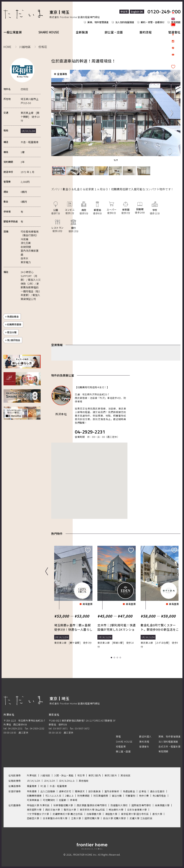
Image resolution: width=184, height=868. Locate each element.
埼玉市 (81, 775)
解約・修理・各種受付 (153, 22)
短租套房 (121, 746)
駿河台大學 (70, 809)
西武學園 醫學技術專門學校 (92, 805)
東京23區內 (95, 775)
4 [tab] (121, 657)
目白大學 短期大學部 (114, 818)
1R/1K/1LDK (34, 780)
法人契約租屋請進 (125, 22)
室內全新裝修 (112, 791)
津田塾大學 (111, 813)
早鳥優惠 (32, 791)
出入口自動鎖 (48, 791)
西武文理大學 (53, 809)
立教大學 (76, 818)
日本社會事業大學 (137, 809)
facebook (173, 35)
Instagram (173, 41)
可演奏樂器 (33, 799)
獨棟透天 (80, 791)
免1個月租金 (14, 340)
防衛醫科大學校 (119, 805)
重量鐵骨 (32, 785)
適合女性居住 (157, 791)
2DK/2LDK (50, 780)
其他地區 (125, 775)
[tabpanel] (115, 113)
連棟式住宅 (65, 791)
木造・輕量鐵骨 (58, 785)
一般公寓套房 (13, 32)
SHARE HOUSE (49, 32)
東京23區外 (111, 775)
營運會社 (174, 32)
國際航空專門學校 (141, 805)
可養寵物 (130, 795)
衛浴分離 (12, 332)
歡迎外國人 (145, 736)
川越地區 (45, 775)
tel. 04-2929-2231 (13, 728)
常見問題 (163, 751)
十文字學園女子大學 (38, 813)
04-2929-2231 (90, 431)
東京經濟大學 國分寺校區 (135, 813)
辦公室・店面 (114, 32)
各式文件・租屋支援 (170, 746)
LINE (173, 48)
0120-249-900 (164, 12)
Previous (60, 113)
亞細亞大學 (33, 818)
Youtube (173, 55)
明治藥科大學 (116, 809)
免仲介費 (144, 795)
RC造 (43, 785)
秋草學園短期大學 (63, 805)
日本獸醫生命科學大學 (55, 818)
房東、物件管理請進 (98, 22)
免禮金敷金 (13, 316)
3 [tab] (118, 657)
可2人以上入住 (53, 795)
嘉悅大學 (157, 813)
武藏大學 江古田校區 (141, 818)
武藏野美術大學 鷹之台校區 (68, 813)
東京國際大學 (34, 809)
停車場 (74, 799)
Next (171, 113)
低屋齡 (63, 799)
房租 (118, 736)
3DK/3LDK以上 (67, 780)
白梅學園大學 (94, 813)
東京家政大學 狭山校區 (92, 809)
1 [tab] (112, 657)
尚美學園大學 (162, 805)
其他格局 (84, 780)
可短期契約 (49, 799)
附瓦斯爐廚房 (101, 795)
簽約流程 (146, 32)
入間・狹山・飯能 (64, 775)
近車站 (143, 791)
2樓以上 (69, 795)
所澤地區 (32, 775)
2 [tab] (115, 657)
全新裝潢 (82, 32)
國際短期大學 (92, 818)
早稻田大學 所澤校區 (38, 805)
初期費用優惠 (14, 324)
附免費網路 (84, 795)
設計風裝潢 (95, 791)
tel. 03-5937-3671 (58, 728)
